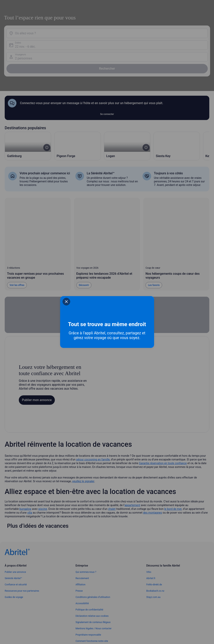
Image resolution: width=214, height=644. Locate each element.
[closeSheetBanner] (43, 301)
